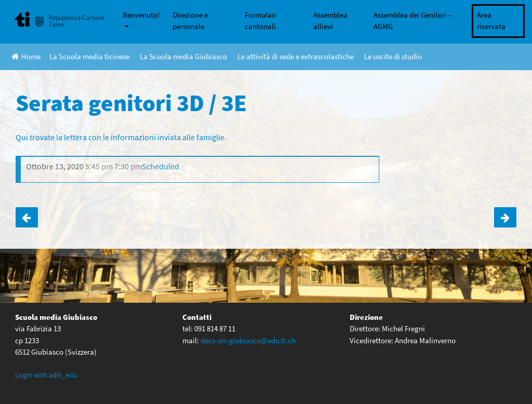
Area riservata (491, 21)
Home (26, 56)
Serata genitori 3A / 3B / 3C (505, 217)
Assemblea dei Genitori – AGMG (413, 21)
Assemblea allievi (330, 21)
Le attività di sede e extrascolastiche (296, 56)
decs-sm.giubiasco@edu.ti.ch (248, 340)
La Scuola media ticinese (89, 56)
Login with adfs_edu (46, 375)
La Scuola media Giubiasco (183, 56)
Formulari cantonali (261, 21)
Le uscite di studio (393, 56)
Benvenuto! (141, 15)
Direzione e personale (190, 21)
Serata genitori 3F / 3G (27, 217)
